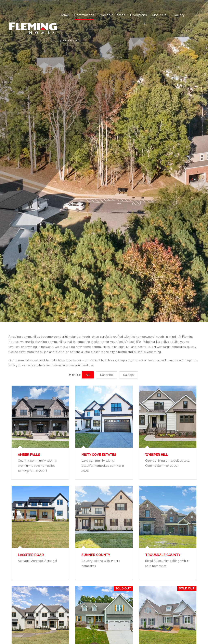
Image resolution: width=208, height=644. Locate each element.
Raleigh (129, 375)
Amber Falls (29, 455)
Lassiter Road (31, 555)
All (88, 375)
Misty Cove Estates (99, 455)
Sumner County (96, 555)
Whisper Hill (157, 455)
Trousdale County (163, 555)
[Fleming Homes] (33, 28)
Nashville (107, 375)
